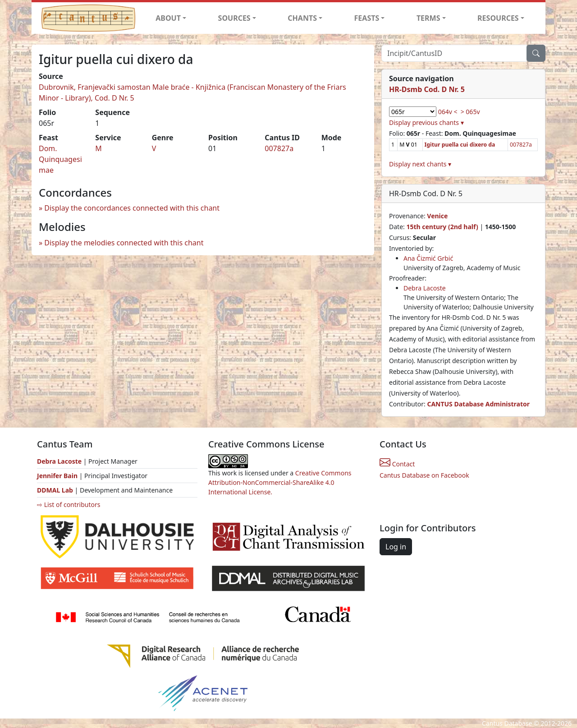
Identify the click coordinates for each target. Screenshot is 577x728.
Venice (437, 216)
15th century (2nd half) (442, 227)
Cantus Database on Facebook (424, 475)
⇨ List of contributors (69, 505)
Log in (396, 547)
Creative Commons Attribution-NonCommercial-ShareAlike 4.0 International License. (280, 482)
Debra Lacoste (425, 288)
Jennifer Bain (58, 476)
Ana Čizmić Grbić (428, 258)
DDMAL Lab (55, 490)
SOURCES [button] (234, 18)
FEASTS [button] (367, 18)
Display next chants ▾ (420, 164)
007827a (279, 148)
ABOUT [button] (168, 18)
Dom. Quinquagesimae (60, 159)
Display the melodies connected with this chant (124, 243)
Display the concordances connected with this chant (132, 208)
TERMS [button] (428, 18)
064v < (448, 112)
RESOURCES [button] (498, 18)
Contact (397, 464)
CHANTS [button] (302, 18)
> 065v (470, 112)
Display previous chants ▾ (426, 122)
